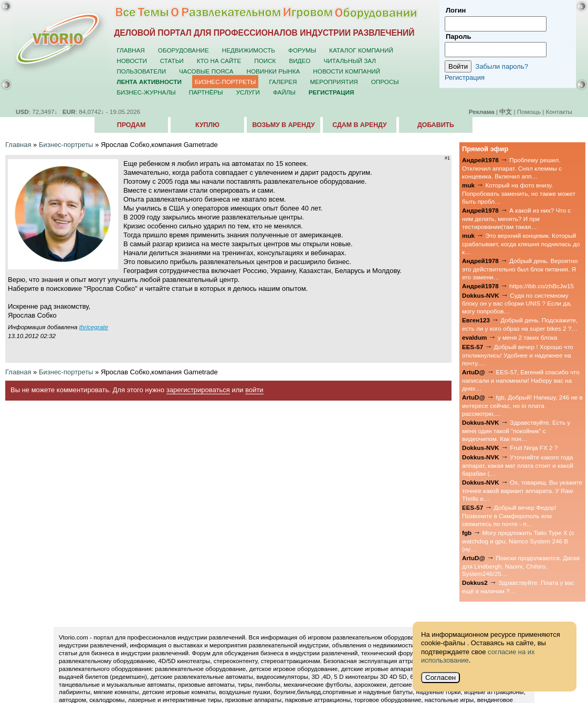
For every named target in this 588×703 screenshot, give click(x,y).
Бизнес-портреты (225, 82)
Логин (456, 10)
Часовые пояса (206, 71)
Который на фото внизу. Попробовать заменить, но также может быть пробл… (519, 193)
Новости (132, 61)
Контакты (559, 112)
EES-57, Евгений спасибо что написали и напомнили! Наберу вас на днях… (521, 380)
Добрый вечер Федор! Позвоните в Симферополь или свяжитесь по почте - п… (509, 516)
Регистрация (465, 77)
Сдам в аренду (359, 125)
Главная (131, 50)
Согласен (440, 678)
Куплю (207, 125)
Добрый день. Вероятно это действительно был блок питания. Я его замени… (520, 269)
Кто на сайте (219, 61)
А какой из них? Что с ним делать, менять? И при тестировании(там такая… (516, 218)
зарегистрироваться (198, 390)
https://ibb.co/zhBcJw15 (542, 286)
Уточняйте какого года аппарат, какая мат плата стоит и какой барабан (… (518, 465)
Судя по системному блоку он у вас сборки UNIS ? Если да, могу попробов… (517, 303)
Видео (300, 61)
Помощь (529, 112)
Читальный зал (350, 61)
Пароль (458, 36)
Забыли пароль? (502, 66)
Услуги (248, 92)
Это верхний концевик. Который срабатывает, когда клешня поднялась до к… (521, 244)
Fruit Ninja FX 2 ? (534, 448)
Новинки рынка (274, 71)
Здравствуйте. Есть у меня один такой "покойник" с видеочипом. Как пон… (516, 431)
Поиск (265, 61)
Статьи (172, 61)
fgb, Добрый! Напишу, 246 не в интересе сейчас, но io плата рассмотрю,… (522, 405)
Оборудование (183, 50)
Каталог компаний (361, 50)
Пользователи (141, 71)
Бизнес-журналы (146, 92)
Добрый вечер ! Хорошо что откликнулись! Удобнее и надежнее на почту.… (518, 355)
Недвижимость (249, 50)
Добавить (436, 125)
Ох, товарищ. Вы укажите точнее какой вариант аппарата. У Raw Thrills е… (522, 490)
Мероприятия (334, 82)
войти (254, 390)
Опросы (385, 82)
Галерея (283, 82)
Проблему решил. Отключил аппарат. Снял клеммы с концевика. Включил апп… (512, 168)
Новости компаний (346, 71)
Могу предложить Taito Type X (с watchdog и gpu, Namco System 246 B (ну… (518, 541)
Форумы (302, 50)
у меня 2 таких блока (527, 337)
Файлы (284, 92)
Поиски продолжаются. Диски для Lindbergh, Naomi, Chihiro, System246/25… (521, 566)
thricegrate (94, 327)
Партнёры (206, 92)
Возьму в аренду (283, 125)
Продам (131, 125)
